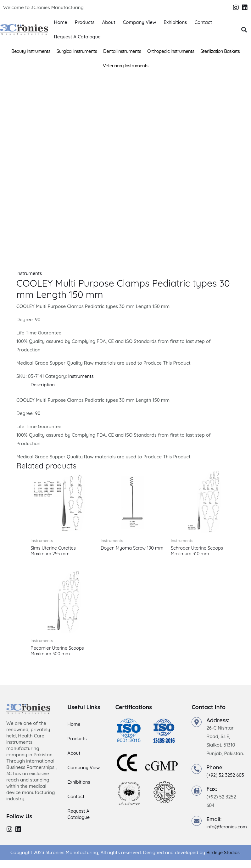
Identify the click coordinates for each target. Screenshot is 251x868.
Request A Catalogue (77, 37)
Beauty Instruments (31, 51)
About (109, 22)
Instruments (30, 273)
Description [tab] (43, 385)
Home (61, 22)
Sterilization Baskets (220, 51)
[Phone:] (197, 770)
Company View (140, 22)
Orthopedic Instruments (171, 51)
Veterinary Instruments (126, 66)
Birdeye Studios (223, 861)
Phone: (215, 768)
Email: (214, 829)
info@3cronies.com (227, 836)
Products (85, 22)
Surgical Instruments (77, 51)
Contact (203, 22)
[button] (244, 30)
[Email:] (197, 830)
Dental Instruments (122, 51)
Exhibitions (175, 22)
